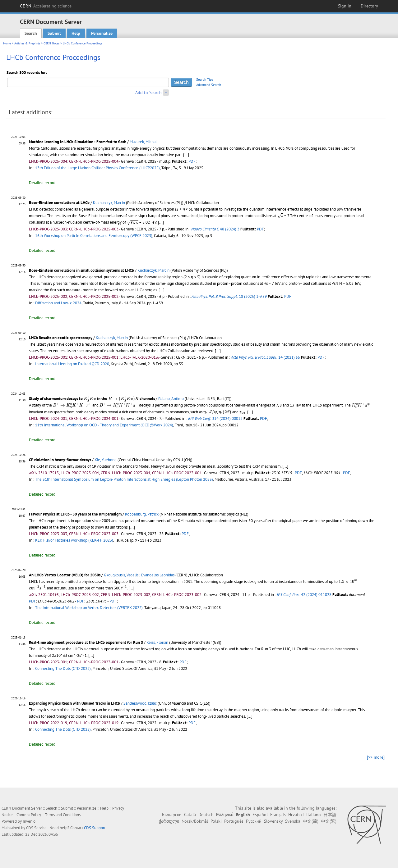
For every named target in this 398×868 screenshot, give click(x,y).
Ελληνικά (225, 815)
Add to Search (148, 93)
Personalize (102, 33)
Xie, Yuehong (106, 460)
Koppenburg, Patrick (142, 514)
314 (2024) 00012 (215, 418)
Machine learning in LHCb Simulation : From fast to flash (78, 142)
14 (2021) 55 (266, 357)
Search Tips (205, 80)
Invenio (29, 821)
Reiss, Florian (157, 642)
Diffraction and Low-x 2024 (58, 303)
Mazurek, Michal (143, 142)
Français (278, 815)
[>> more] (376, 757)
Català (190, 815)
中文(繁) (329, 821)
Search (31, 33)
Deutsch (206, 815)
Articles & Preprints (27, 43)
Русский (254, 821)
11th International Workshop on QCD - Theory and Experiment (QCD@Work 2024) (104, 425)
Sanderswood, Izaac (140, 703)
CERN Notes (51, 43)
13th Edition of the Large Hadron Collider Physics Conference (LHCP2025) (97, 168)
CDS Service (36, 828)
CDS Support (95, 828)
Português (234, 821)
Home (7, 43)
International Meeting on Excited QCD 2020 (72, 364)
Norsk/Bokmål (195, 821)
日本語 (330, 815)
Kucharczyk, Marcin (109, 203)
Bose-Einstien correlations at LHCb (59, 203)
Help (76, 33)
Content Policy (29, 815)
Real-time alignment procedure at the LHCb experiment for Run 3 (86, 642)
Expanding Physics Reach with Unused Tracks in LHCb (74, 703)
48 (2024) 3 (215, 229)
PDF (192, 161)
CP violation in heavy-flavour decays (60, 460)
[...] (186, 155)
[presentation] (184, 210)
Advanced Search (209, 85)
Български (172, 815)
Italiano (314, 815)
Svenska (293, 821)
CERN (46, 6)
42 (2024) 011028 (304, 595)
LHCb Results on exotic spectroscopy (61, 338)
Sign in (345, 6)
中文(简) (311, 821)
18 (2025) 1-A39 (229, 296)
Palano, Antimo (171, 399)
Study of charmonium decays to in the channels (92, 399)
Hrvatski (296, 815)
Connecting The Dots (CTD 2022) (63, 668)
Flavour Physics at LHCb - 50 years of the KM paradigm (75, 514)
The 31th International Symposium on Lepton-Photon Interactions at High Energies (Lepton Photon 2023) (124, 479)
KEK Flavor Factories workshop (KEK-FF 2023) (74, 540)
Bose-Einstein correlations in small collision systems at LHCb (81, 270)
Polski (216, 821)
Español (260, 815)
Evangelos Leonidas (158, 575)
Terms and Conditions (63, 815)
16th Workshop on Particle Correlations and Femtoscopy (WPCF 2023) (94, 236)
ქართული (169, 821)
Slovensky (273, 821)
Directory (369, 6)
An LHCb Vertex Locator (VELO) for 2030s (65, 575)
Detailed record (42, 183)
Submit (54, 33)
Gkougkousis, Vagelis (121, 575)
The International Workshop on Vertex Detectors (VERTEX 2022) (89, 608)
